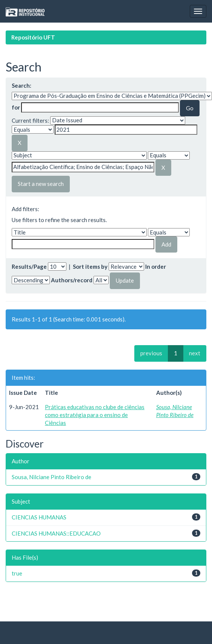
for (16, 107)
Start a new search (41, 184)
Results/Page (29, 266)
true (17, 573)
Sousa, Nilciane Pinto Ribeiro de (51, 477)
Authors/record (72, 280)
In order (156, 266)
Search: (22, 85)
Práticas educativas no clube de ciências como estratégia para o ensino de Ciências (95, 415)
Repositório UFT (33, 37)
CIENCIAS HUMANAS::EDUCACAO (56, 533)
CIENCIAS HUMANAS (39, 517)
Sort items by (90, 266)
